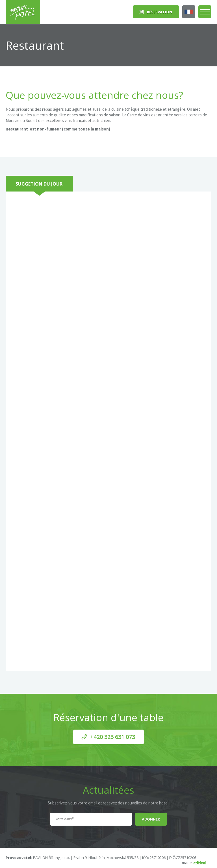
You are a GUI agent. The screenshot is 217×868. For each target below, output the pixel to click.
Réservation (160, 12)
